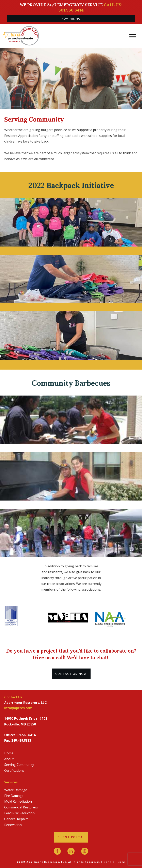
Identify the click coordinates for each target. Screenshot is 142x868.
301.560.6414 (26, 735)
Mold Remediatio (17, 801)
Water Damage (16, 790)
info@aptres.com (18, 708)
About (9, 759)
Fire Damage (14, 796)
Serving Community (19, 765)
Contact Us (13, 697)
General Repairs (16, 819)
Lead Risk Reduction (19, 813)
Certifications (14, 770)
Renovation (13, 825)
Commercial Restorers (21, 807)
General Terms (115, 862)
